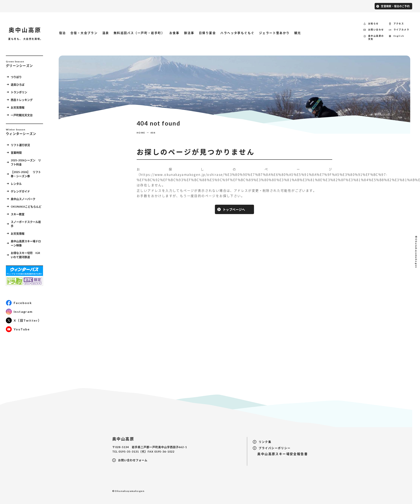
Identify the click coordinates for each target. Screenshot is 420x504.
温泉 (106, 33)
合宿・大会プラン (84, 33)
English (399, 36)
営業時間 (16, 153)
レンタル (16, 184)
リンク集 (265, 442)
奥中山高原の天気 (376, 38)
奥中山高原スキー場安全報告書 (280, 454)
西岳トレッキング (22, 100)
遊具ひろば (18, 85)
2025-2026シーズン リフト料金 (26, 162)
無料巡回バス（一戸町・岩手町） (139, 33)
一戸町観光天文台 (22, 115)
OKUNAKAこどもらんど (26, 207)
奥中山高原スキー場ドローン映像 (26, 243)
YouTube (22, 329)
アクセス (399, 24)
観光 (298, 33)
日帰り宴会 (207, 33)
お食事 (174, 33)
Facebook (23, 303)
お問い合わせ (376, 30)
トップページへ (234, 209)
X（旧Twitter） (28, 320)
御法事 (189, 33)
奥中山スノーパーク (23, 199)
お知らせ (373, 24)
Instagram (23, 312)
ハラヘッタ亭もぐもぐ (237, 33)
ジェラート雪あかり (274, 33)
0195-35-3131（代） (133, 452)
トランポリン (19, 92)
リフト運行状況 (20, 145)
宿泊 (62, 33)
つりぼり (16, 77)
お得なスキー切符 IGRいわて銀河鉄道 (25, 255)
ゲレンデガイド (20, 191)
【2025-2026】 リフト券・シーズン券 (26, 174)
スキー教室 (18, 214)
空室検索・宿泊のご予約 (395, 6)
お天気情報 (18, 107)
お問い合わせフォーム (133, 460)
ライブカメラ (401, 30)
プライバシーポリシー (275, 448)
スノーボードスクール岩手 (26, 224)
